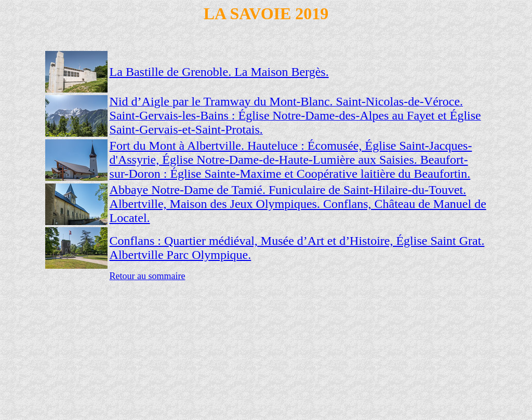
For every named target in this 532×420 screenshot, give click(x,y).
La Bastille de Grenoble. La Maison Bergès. (219, 72)
